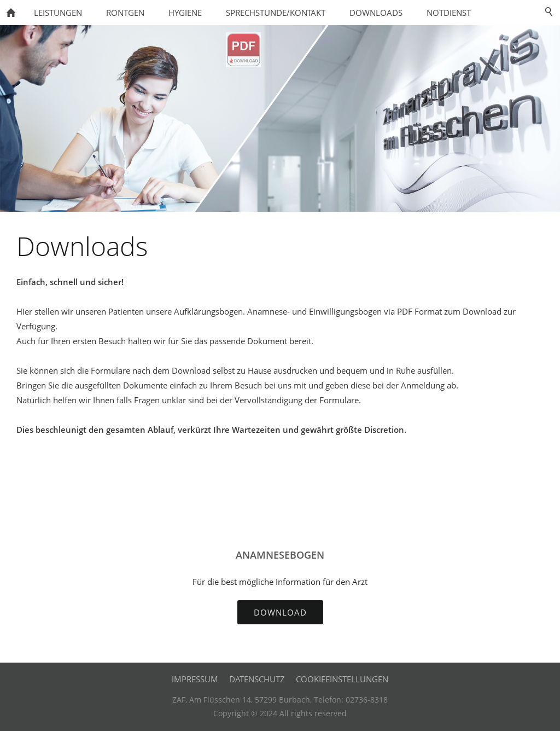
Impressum (195, 679)
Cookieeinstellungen (342, 679)
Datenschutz (257, 679)
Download (280, 612)
